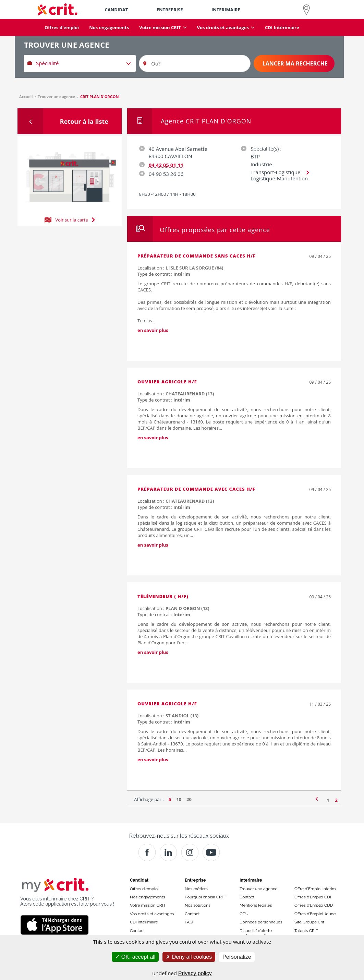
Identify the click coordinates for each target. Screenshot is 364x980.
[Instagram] (190, 852)
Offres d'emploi (144, 889)
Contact (137, 931)
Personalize (237, 957)
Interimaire (251, 880)
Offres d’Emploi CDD (314, 905)
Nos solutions (198, 905)
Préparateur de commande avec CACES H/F (196, 489)
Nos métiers (196, 889)
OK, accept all (135, 957)
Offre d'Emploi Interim (315, 889)
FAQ (189, 922)
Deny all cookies (189, 957)
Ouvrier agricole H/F (167, 382)
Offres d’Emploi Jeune (315, 914)
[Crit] (168, 852)
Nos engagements (147, 897)
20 (189, 799)
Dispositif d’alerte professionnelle (256, 933)
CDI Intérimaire (144, 922)
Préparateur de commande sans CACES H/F (197, 256)
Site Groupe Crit (309, 922)
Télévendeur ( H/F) (163, 596)
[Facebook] (147, 852)
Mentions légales (256, 905)
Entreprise (195, 880)
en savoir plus (153, 330)
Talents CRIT (306, 931)
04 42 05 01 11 (166, 165)
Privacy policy (195, 973)
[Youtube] (211, 852)
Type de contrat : (164, 274)
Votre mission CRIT (148, 905)
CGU (244, 914)
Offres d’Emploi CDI (313, 897)
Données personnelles (261, 922)
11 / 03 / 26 (320, 704)
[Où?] (195, 63)
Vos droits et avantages (152, 914)
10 (179, 799)
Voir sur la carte (70, 219)
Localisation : (180, 268)
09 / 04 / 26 (320, 256)
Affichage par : (149, 799)
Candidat (139, 880)
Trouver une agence (259, 889)
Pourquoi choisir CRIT (205, 897)
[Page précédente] (317, 798)
